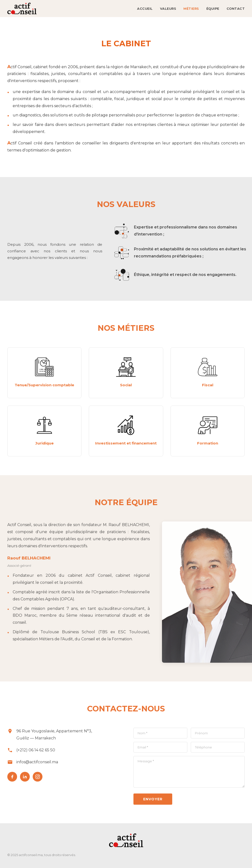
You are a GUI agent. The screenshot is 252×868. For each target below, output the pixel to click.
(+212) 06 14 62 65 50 (36, 752)
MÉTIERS (191, 9)
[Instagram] (38, 778)
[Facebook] (12, 778)
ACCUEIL (145, 9)
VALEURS (168, 9)
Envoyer (153, 801)
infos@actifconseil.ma (37, 764)
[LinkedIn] (25, 778)
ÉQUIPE (213, 9)
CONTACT (236, 9)
